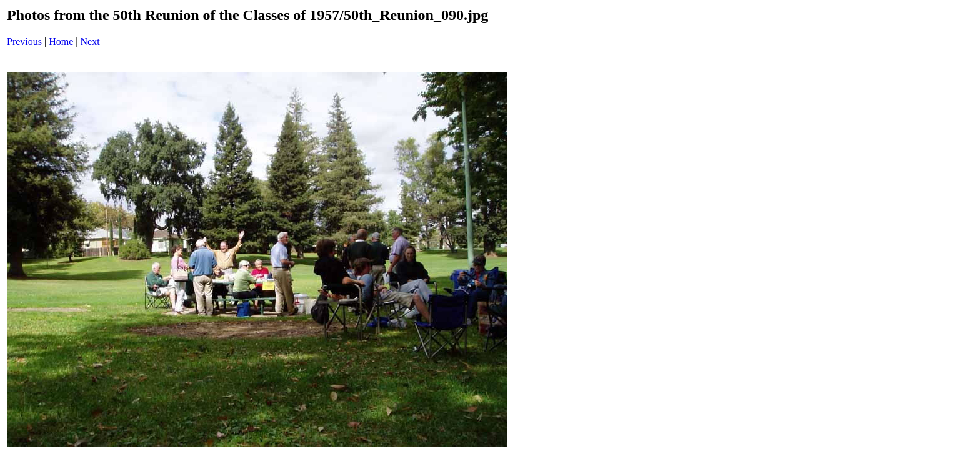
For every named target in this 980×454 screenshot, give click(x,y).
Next (90, 42)
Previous (24, 42)
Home (61, 42)
